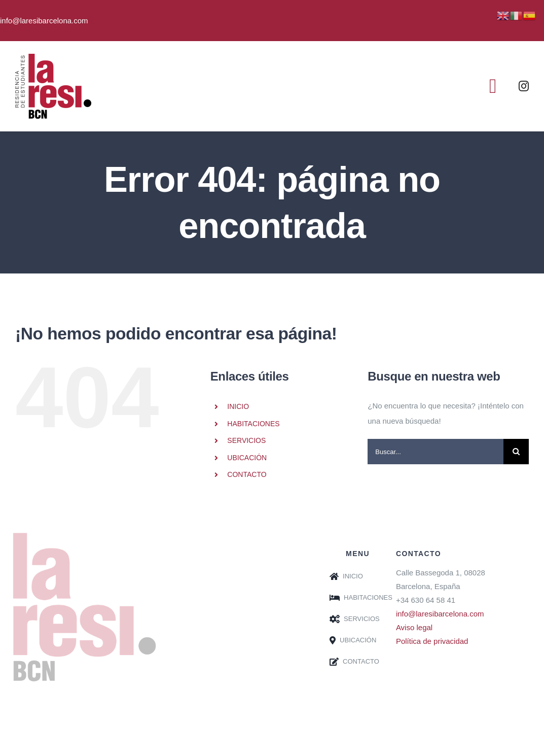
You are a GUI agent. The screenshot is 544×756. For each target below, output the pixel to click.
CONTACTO (247, 474)
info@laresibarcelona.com (440, 614)
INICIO (238, 406)
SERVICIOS (246, 440)
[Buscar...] (436, 452)
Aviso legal (414, 627)
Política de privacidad (432, 641)
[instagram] (524, 86)
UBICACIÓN (247, 458)
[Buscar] (516, 452)
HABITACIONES (253, 424)
